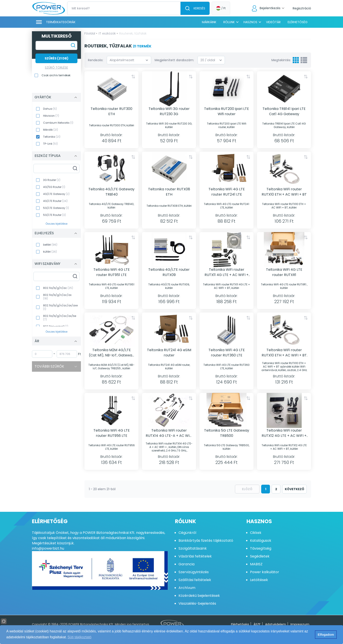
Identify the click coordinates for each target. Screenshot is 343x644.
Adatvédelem (276, 624)
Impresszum (300, 624)
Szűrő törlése (56, 68)
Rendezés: (96, 60)
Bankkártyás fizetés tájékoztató (206, 541)
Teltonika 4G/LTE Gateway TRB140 (111, 192)
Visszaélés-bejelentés (197, 603)
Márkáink (209, 22)
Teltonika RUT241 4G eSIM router (169, 353)
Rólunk (229, 22)
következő (295, 489)
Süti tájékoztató (80, 637)
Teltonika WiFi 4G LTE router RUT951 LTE (112, 272)
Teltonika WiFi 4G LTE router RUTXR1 (284, 272)
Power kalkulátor (265, 572)
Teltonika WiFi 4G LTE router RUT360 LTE (227, 353)
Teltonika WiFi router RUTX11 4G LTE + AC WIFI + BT (227, 272)
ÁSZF (257, 624)
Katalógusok (261, 541)
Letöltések (259, 580)
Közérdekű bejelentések (199, 596)
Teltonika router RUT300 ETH (111, 111)
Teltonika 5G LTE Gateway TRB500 (227, 433)
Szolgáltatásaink (193, 548)
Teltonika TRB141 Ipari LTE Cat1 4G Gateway (284, 111)
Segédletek (260, 556)
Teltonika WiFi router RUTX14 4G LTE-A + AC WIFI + (169, 433)
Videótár (273, 22)
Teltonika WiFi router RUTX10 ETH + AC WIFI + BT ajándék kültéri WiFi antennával (284, 353)
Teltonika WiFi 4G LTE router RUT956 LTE (112, 433)
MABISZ (256, 564)
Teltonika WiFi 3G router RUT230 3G (169, 111)
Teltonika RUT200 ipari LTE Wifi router (227, 111)
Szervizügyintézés (194, 572)
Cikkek (256, 533)
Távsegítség (261, 548)
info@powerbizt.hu (48, 548)
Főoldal (90, 33)
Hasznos (250, 22)
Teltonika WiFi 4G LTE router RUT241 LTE (227, 192)
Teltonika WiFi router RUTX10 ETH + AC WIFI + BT (284, 192)
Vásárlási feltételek (195, 556)
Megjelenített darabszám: (174, 60)
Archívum (187, 588)
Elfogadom (326, 635)
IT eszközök (107, 33)
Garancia (186, 564)
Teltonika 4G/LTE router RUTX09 (169, 272)
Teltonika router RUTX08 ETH (169, 192)
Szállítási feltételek (195, 580)
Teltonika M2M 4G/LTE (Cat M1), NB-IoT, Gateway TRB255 (111, 353)
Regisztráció (302, 8)
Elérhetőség (298, 22)
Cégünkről (187, 533)
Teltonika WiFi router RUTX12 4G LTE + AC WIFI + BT (284, 433)
